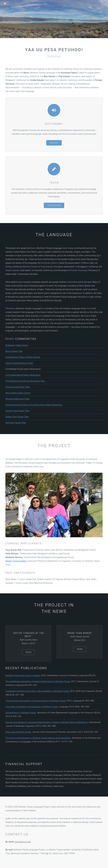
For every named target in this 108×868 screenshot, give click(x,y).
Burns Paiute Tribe (14, 351)
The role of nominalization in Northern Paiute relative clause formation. (38, 738)
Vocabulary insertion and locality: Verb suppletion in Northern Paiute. (37, 691)
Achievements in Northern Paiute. (21, 713)
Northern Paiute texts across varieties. (23, 675)
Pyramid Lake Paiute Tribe (18, 387)
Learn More (54, 205)
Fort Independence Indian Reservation (23, 375)
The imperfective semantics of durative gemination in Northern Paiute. (38, 681)
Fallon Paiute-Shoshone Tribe (19, 363)
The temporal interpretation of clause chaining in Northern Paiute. (36, 701)
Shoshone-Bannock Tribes (18, 399)
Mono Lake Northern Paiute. (18, 732)
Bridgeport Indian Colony (17, 345)
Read (29, 652)
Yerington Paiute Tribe (16, 423)
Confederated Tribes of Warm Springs (23, 357)
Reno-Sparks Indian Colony (18, 393)
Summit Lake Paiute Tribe (17, 411)
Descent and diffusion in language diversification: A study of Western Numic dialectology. (47, 722)
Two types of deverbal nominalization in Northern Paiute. (32, 707)
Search (54, 143)
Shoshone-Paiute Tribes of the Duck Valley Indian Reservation (34, 405)
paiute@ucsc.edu (23, 842)
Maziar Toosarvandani (16, 561)
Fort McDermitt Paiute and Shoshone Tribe (25, 381)
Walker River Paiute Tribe (17, 417)
